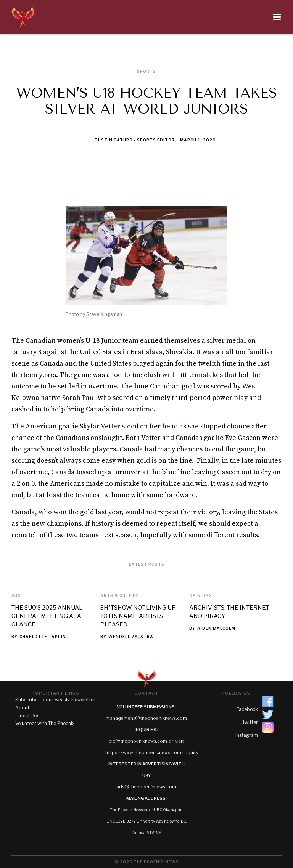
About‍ (22, 708)
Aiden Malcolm (216, 628)
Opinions (201, 595)
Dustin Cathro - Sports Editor (135, 140)
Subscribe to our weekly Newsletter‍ (55, 700)
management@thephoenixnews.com (146, 718)
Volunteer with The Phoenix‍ (45, 723)
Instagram (247, 735)
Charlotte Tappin (43, 637)
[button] (162, 17)
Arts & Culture (120, 595)
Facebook (247, 709)
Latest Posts (29, 716)
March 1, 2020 (198, 140)
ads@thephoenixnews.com (146, 787)
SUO (16, 595)
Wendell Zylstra (131, 637)
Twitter (250, 722)
